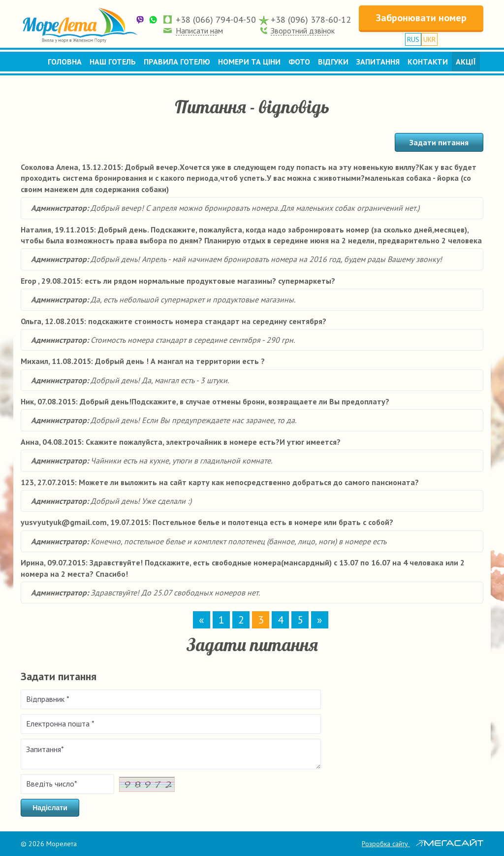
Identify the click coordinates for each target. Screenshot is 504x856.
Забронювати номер (421, 18)
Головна (65, 62)
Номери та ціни (249, 62)
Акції (466, 62)
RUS (413, 39)
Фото (299, 62)
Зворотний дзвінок (303, 31)
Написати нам (199, 31)
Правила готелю (177, 62)
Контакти (428, 62)
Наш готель (113, 62)
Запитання (378, 62)
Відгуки (333, 62)
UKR (429, 39)
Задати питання (439, 142)
